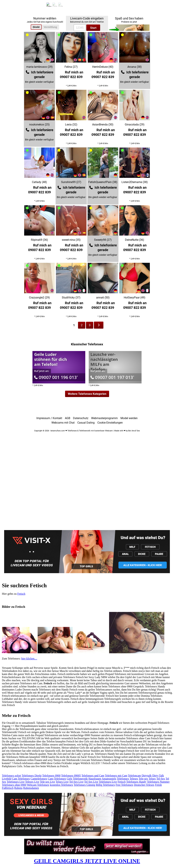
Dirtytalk (147, 776)
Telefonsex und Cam (93, 776)
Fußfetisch (8, 788)
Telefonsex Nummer (158, 782)
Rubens (18, 788)
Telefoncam (134, 776)
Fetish (158, 785)
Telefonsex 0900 (51, 776)
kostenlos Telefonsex (61, 785)
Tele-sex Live (47, 782)
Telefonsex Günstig (84, 785)
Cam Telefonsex (21, 779)
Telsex (152, 779)
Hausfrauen (95, 779)
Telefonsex (123, 779)
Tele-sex (143, 779)
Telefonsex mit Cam (116, 776)
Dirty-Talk (158, 776)
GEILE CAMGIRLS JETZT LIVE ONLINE (87, 861)
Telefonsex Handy (136, 782)
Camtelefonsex (39, 779)
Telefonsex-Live (108, 782)
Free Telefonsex (124, 785)
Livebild (7, 779)
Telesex (134, 779)
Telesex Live (32, 782)
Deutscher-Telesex (144, 785)
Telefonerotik (80, 779)
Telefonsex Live (16, 782)
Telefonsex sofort (11, 776)
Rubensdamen (31, 788)
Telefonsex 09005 (71, 776)
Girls (70, 779)
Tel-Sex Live (76, 782)
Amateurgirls (109, 779)
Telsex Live (62, 782)
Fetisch (21, 594)
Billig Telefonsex (105, 785)
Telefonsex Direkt (32, 776)
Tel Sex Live (91, 782)
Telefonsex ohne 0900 (14, 785)
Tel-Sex (161, 779)
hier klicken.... (29, 659)
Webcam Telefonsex (38, 785)
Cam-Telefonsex (57, 779)
